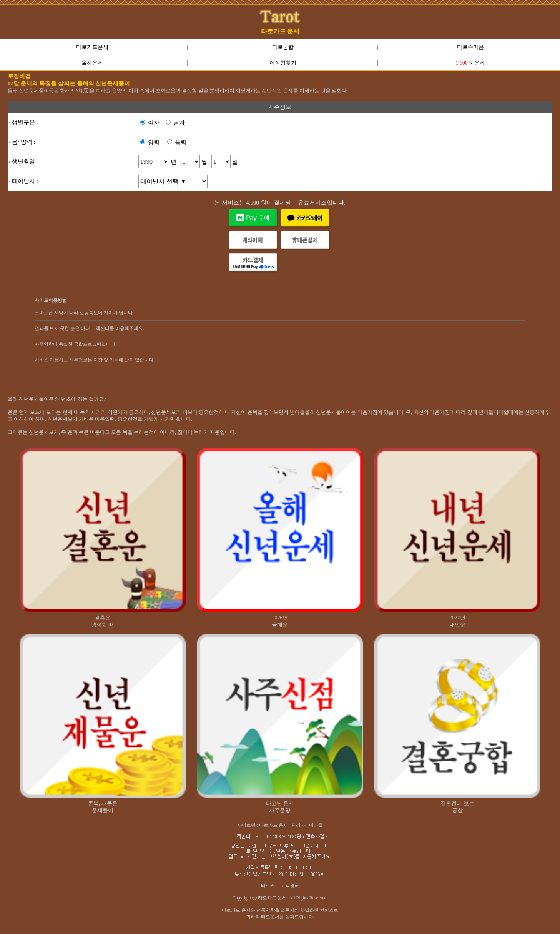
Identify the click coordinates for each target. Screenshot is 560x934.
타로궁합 (283, 47)
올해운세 (92, 63)
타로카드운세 (92, 47)
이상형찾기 (283, 63)
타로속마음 (470, 47)
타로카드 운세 (280, 31)
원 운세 (470, 63)
